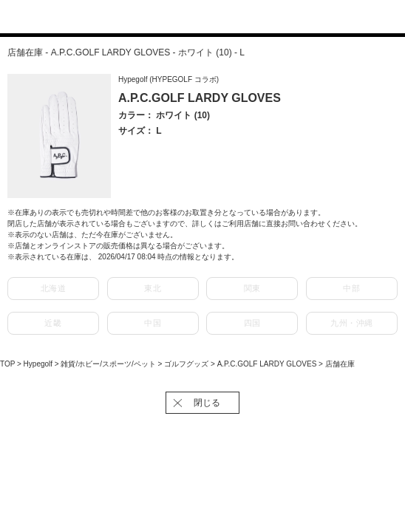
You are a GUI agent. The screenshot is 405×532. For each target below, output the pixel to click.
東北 (153, 288)
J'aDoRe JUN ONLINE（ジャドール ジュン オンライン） (193, 18)
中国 (153, 323)
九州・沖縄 (352, 323)
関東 (252, 288)
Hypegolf (39, 364)
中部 (351, 288)
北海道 (54, 288)
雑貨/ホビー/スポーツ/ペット (109, 364)
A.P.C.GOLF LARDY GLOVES (268, 364)
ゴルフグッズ (187, 364)
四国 (252, 323)
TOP (7, 364)
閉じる (207, 403)
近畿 (53, 323)
